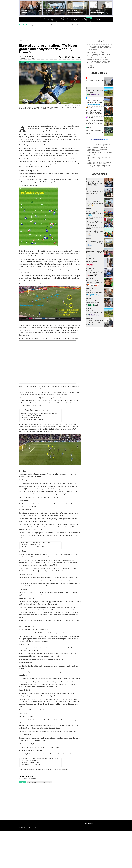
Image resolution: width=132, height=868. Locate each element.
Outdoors (90, 118)
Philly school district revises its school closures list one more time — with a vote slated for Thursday (99, 48)
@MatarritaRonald (31, 416)
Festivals (90, 199)
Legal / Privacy (72, 822)
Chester (39, 782)
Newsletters (76, 25)
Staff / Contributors (88, 823)
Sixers (46, 25)
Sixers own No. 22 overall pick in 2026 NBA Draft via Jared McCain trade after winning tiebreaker (98, 62)
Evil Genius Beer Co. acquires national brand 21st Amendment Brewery (98, 52)
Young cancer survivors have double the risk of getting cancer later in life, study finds (99, 159)
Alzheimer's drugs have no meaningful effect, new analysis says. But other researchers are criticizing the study (98, 146)
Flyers (40, 25)
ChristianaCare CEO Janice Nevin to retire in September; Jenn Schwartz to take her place (99, 154)
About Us (22, 822)
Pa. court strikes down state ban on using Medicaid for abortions (99, 55)
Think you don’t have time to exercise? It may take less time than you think (99, 166)
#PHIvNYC (35, 760)
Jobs (89, 179)
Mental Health (92, 289)
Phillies (53, 25)
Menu (22, 20)
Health (63, 19)
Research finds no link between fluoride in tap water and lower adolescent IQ (99, 163)
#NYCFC (41, 416)
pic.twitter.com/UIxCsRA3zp (31, 544)
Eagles (33, 25)
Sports (97, 19)
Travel (89, 189)
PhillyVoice (31, 20)
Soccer (24, 62)
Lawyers (90, 318)
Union (29, 62)
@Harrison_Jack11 (40, 410)
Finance (90, 298)
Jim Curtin (45, 782)
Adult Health (91, 259)
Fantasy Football (64, 25)
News (52, 19)
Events (86, 19)
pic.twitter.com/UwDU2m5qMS (32, 762)
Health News (91, 98)
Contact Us (55, 822)
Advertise (38, 822)
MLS (50, 782)
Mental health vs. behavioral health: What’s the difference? (98, 150)
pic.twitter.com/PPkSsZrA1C (31, 417)
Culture (75, 19)
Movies (90, 108)
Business (90, 78)
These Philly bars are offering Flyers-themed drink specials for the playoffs (98, 58)
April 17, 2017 (42, 547)
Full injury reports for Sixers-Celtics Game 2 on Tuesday (99, 67)
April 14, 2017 (37, 765)
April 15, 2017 (39, 420)
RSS (101, 822)
